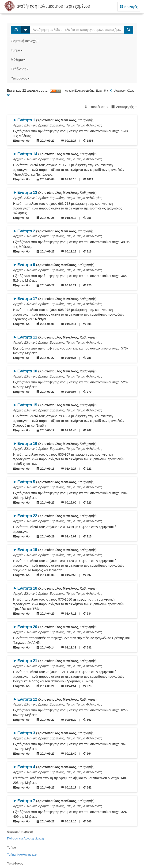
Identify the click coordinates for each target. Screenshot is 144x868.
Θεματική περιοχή (25, 41)
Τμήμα (17, 50)
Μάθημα (18, 60)
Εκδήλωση (20, 69)
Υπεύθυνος (21, 78)
